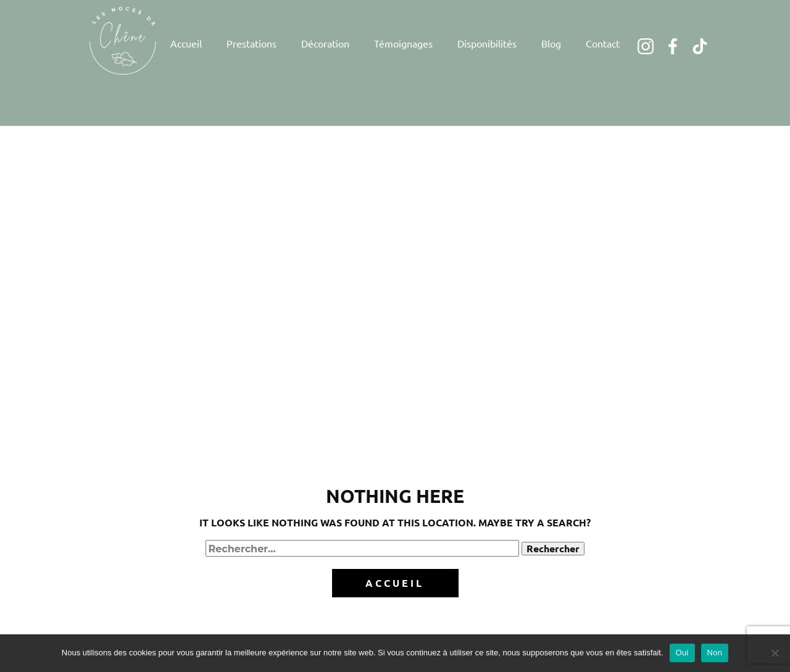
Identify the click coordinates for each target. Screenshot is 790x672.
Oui (682, 653)
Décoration (325, 43)
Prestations (252, 43)
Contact (603, 43)
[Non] (775, 653)
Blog (551, 43)
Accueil (186, 43)
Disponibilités (487, 43)
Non (715, 653)
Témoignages (403, 43)
